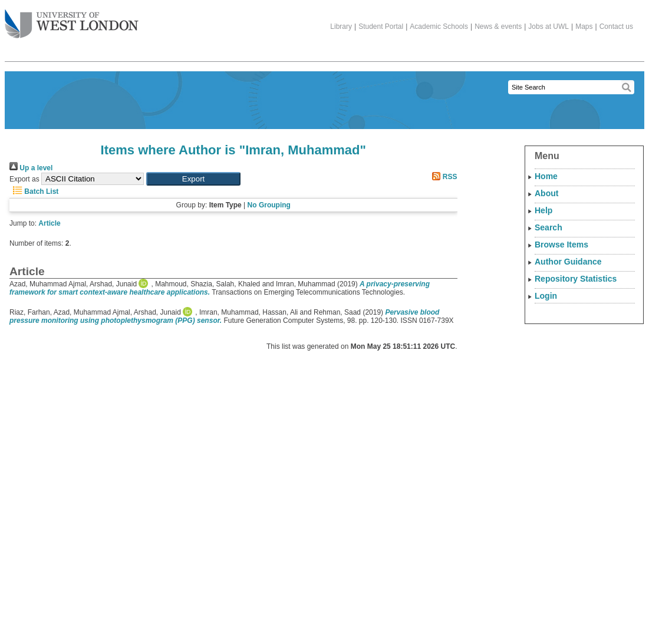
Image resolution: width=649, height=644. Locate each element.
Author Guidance (568, 262)
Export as (24, 179)
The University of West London (72, 19)
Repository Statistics (576, 279)
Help (543, 210)
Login (546, 296)
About (546, 193)
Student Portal (381, 27)
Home (546, 176)
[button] (193, 179)
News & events (498, 27)
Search (548, 227)
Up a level (31, 168)
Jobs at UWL (548, 27)
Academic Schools (439, 27)
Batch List (34, 191)
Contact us (616, 27)
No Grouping (269, 205)
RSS (443, 177)
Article (49, 223)
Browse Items (561, 245)
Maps (584, 27)
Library (341, 27)
